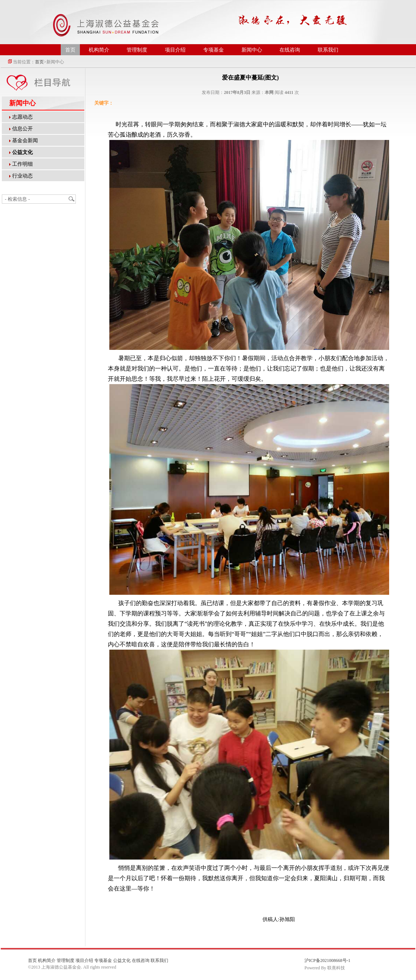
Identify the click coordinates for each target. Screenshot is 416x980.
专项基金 (214, 50)
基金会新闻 (25, 140)
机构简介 (99, 50)
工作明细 (22, 164)
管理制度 (137, 50)
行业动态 (22, 176)
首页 (70, 50)
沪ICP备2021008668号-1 (327, 960)
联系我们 (328, 50)
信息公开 (22, 129)
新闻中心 (252, 50)
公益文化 (122, 960)
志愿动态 (22, 117)
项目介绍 (175, 50)
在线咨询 (290, 50)
